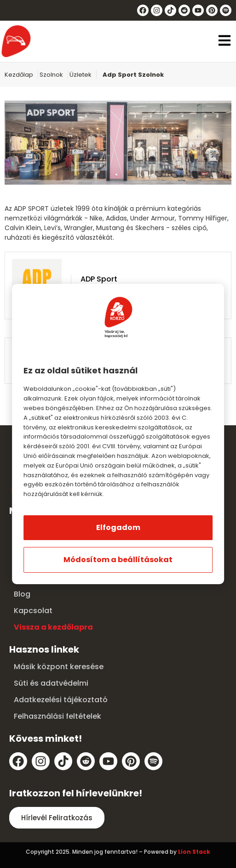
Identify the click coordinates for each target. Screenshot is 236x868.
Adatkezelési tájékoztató (61, 700)
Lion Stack (194, 852)
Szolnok (51, 75)
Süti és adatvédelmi (51, 683)
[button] (224, 42)
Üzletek (81, 75)
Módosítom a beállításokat (118, 560)
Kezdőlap (19, 75)
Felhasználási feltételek (58, 716)
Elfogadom (118, 527)
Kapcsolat (33, 611)
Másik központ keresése (59, 667)
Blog (22, 594)
